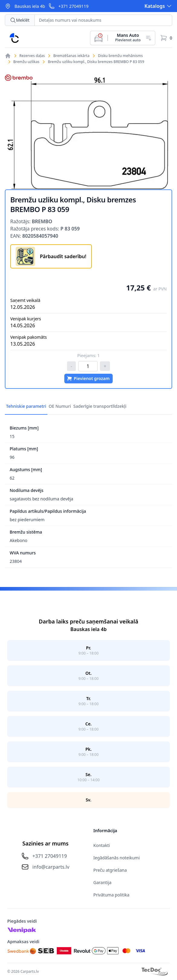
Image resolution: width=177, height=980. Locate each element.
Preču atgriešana (110, 870)
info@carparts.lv (51, 867)
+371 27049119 (73, 6)
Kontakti (102, 845)
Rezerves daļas (32, 56)
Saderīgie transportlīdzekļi (100, 406)
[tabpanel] (88, 132)
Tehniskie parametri (26, 406)
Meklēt (20, 20)
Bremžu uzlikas (26, 62)
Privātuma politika (111, 895)
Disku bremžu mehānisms (120, 56)
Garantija (102, 882)
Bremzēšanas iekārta (71, 56)
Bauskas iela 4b (30, 6)
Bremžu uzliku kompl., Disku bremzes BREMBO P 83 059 (96, 62)
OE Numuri (60, 406)
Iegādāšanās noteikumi (117, 858)
